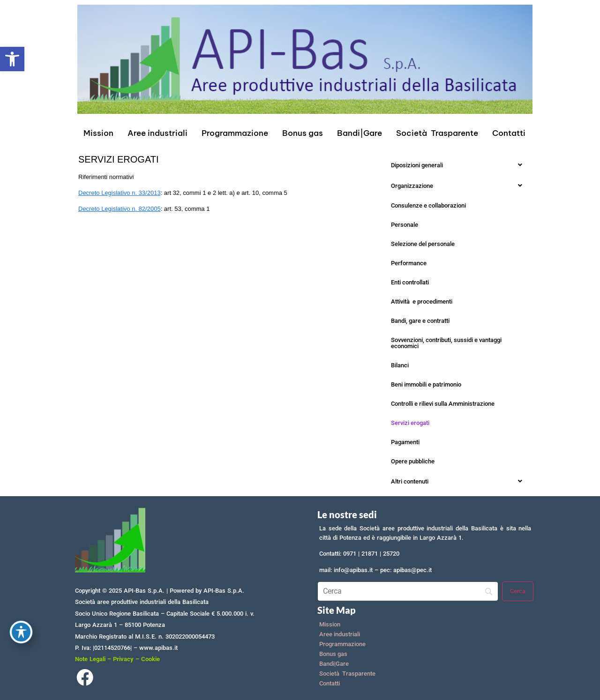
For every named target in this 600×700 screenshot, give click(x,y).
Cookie (150, 659)
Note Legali (90, 659)
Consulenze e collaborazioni (428, 205)
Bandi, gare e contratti (420, 321)
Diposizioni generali (459, 165)
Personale (405, 225)
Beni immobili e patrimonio (426, 384)
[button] (12, 59)
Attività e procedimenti (422, 302)
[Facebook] (85, 680)
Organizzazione (459, 186)
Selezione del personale (423, 244)
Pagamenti (405, 442)
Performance (409, 263)
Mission (98, 133)
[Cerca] (518, 591)
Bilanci (400, 365)
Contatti (509, 133)
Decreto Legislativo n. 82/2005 (120, 209)
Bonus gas (303, 133)
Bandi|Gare (360, 133)
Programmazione (235, 133)
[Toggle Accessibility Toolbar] (21, 632)
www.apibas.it (158, 648)
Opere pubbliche (413, 461)
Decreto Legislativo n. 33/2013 (120, 193)
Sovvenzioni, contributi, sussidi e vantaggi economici (446, 343)
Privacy (123, 659)
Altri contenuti (459, 481)
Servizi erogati (410, 423)
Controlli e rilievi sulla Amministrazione (443, 404)
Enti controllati (410, 282)
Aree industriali (157, 133)
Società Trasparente (437, 133)
